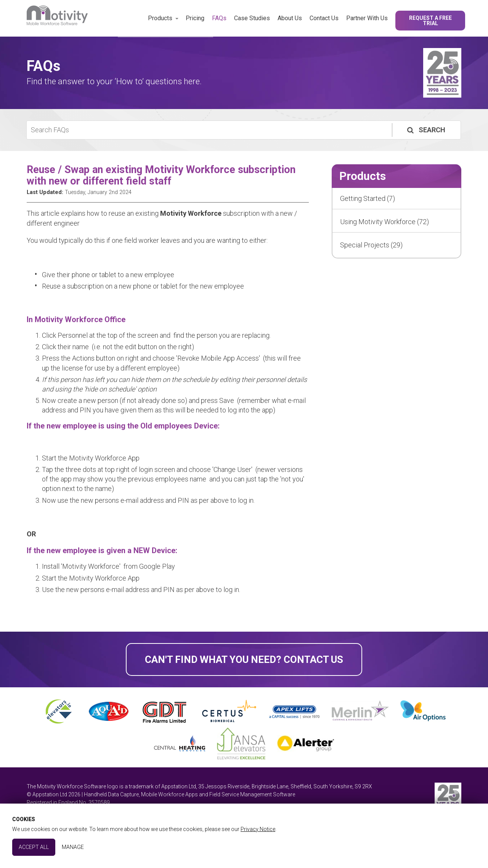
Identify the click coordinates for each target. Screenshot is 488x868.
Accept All (34, 847)
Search (425, 130)
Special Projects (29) (371, 245)
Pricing (195, 18)
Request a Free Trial (430, 21)
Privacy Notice (258, 829)
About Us (290, 18)
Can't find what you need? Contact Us (244, 659)
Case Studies (252, 18)
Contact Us (324, 18)
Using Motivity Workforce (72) (384, 222)
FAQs (219, 18)
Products (160, 18)
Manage (73, 847)
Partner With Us (367, 18)
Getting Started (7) (368, 198)
